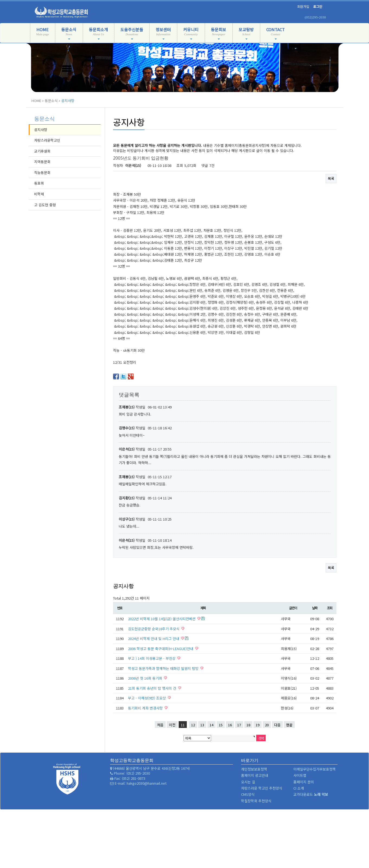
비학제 (39, 194)
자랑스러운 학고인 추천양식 (262, 788)
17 (239, 725)
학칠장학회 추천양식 (256, 801)
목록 (331, 178)
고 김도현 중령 (45, 205)
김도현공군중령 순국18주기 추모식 (154, 629)
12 (193, 725)
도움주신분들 (132, 33)
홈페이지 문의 (304, 782)
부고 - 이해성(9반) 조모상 (147, 698)
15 (221, 725)
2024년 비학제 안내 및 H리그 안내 (154, 639)
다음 (277, 725)
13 (202, 725)
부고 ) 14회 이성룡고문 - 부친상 (152, 658)
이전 (172, 725)
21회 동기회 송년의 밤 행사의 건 (153, 688)
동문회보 (219, 33)
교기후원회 (42, 151)
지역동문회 (42, 162)
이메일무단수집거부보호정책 (315, 769)
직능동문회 (42, 172)
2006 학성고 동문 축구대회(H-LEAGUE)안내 (161, 649)
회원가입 (303, 6)
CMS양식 (248, 794)
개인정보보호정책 (254, 769)
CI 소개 (299, 788)
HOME (43, 34)
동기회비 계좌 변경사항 (146, 708)
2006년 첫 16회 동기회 (146, 678)
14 (211, 725)
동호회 (39, 183)
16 (230, 725)
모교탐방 (246, 33)
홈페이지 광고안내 (255, 775)
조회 (330, 608)
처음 (160, 725)
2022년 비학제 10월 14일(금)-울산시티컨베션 (162, 619)
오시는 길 (248, 782)
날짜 (315, 608)
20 (267, 725)
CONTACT (275, 33)
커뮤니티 (191, 33)
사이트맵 (300, 775)
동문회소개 (98, 33)
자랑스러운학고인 (47, 140)
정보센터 (163, 33)
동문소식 (69, 33)
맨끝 (289, 725)
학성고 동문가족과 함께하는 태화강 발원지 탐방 (164, 668)
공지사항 (41, 130)
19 (258, 725)
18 (248, 725)
